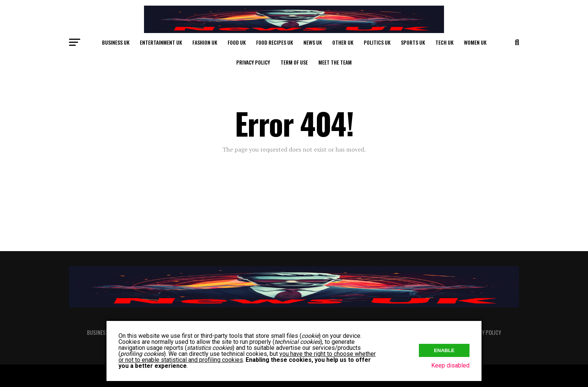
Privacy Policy (253, 62)
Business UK (116, 42)
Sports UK (413, 42)
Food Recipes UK (274, 42)
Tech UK (444, 42)
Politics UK (377, 42)
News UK (313, 42)
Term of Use (294, 62)
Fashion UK (205, 42)
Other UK (343, 42)
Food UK (237, 42)
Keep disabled (450, 365)
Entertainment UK (161, 42)
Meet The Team (335, 62)
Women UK (475, 42)
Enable (444, 350)
